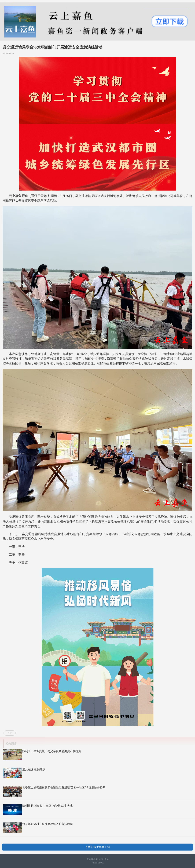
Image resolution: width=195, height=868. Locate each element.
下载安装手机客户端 (98, 847)
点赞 (10, 733)
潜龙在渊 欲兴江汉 (34, 769)
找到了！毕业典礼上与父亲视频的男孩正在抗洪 (52, 751)
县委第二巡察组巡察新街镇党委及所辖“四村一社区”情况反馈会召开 (64, 788)
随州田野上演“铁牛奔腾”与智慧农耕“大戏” (48, 806)
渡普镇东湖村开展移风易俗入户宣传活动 (47, 824)
